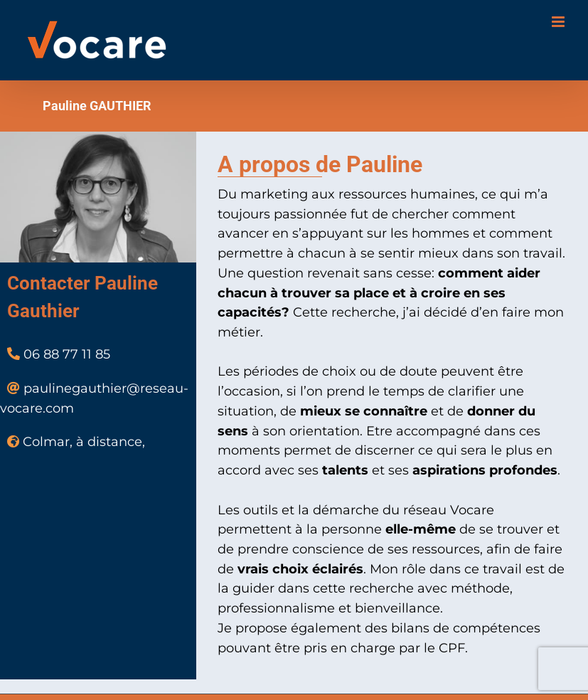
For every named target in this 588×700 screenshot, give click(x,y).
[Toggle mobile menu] (559, 22)
